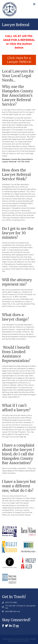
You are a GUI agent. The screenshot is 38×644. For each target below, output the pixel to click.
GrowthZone (25, 641)
